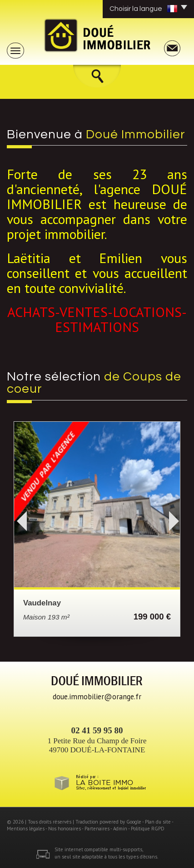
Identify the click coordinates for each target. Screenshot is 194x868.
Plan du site (158, 822)
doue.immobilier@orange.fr (97, 697)
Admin (120, 829)
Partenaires (97, 829)
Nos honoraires (65, 829)
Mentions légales (26, 829)
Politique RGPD (148, 829)
